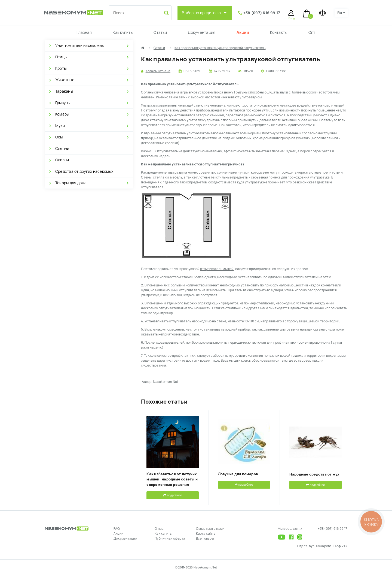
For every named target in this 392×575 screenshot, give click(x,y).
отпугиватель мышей (217, 269)
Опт (312, 32)
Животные (65, 80)
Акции (243, 32)
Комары (62, 114)
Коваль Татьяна (158, 71)
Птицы (61, 57)
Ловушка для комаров (238, 474)
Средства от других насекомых (84, 171)
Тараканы (64, 91)
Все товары (205, 538)
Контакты (279, 32)
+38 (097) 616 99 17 (262, 13)
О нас (159, 529)
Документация (202, 32)
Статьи (160, 32)
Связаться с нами (210, 529)
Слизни (62, 160)
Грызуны (63, 103)
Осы (59, 137)
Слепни (62, 149)
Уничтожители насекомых (79, 46)
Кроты (61, 68)
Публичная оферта (170, 538)
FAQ (117, 529)
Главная (84, 32)
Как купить (122, 32)
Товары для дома (71, 183)
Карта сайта (206, 534)
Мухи (60, 126)
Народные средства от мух (314, 474)
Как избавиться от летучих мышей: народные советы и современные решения (172, 479)
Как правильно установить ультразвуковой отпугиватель (220, 48)
